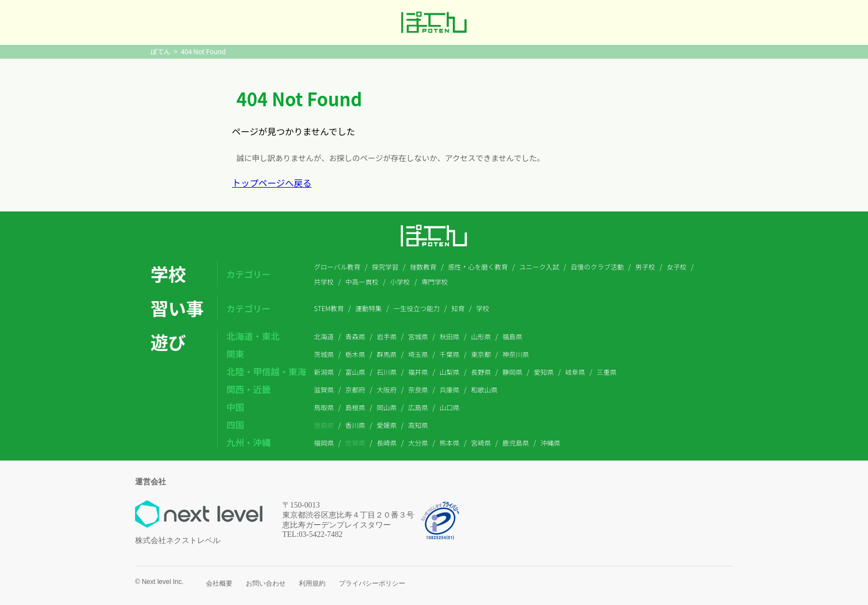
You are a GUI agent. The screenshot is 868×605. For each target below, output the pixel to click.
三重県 (607, 372)
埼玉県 (418, 354)
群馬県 (387, 354)
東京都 (481, 354)
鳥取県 (324, 407)
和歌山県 (484, 389)
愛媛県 (387, 425)
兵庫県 (449, 389)
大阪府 (387, 389)
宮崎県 (481, 443)
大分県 (418, 443)
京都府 (355, 389)
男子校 (645, 267)
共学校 (324, 281)
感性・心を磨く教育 (478, 267)
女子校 (676, 267)
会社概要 (219, 583)
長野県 (481, 372)
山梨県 (449, 372)
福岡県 (324, 443)
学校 (483, 308)
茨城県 (324, 354)
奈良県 (418, 389)
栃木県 (355, 354)
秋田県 (449, 336)
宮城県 (418, 336)
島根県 (355, 407)
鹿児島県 (516, 443)
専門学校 (435, 281)
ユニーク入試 (539, 267)
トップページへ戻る (272, 183)
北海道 (324, 336)
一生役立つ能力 (417, 308)
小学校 (400, 281)
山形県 (481, 336)
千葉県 (449, 354)
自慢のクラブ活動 (597, 267)
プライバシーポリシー (372, 583)
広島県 (418, 407)
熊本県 (449, 443)
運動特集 (369, 308)
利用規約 (312, 583)
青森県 (355, 336)
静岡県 (513, 372)
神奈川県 (516, 354)
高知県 (418, 425)
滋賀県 (324, 389)
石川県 (387, 372)
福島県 (513, 336)
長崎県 (387, 443)
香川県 (355, 425)
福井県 (418, 372)
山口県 (449, 407)
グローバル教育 (337, 267)
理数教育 (423, 267)
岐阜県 (575, 372)
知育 (458, 308)
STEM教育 (329, 308)
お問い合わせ (266, 583)
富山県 (355, 372)
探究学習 (385, 267)
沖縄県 (550, 443)
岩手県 (387, 336)
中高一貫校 (362, 281)
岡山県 (387, 407)
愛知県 (544, 372)
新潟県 (324, 372)
